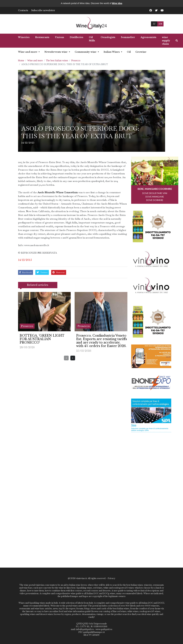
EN (160, 24)
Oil (129, 52)
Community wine (86, 52)
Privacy (112, 578)
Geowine (141, 52)
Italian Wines (112, 52)
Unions (60, 37)
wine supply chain (166, 41)
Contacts (23, 10)
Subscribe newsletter (43, 10)
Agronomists (148, 37)
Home (21, 60)
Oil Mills (92, 39)
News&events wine (56, 52)
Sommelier (128, 37)
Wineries (24, 37)
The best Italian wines (57, 60)
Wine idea (117, 3)
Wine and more (28, 52)
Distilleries (76, 37)
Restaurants (42, 37)
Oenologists (108, 37)
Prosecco (76, 60)
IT (154, 24)
